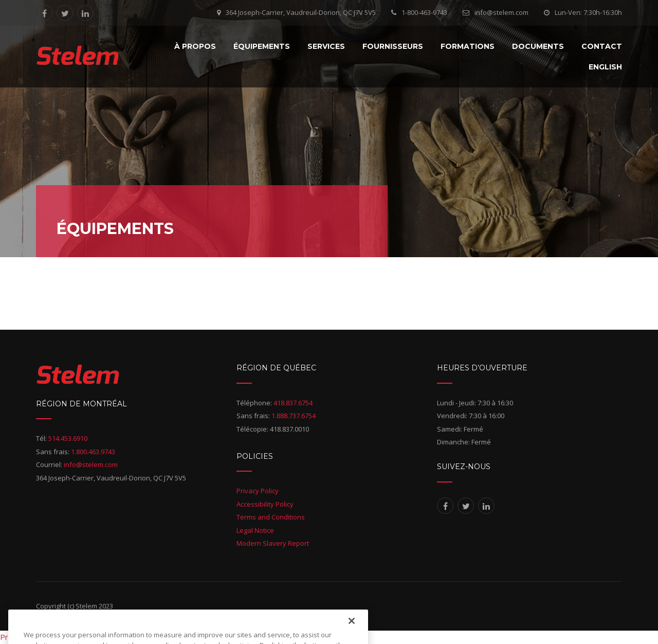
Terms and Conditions (271, 517)
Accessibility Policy (265, 504)
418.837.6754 (293, 403)
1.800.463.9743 (93, 452)
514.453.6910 (68, 438)
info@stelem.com (501, 12)
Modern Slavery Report (273, 543)
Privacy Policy (258, 491)
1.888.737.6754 (294, 416)
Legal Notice (255, 530)
